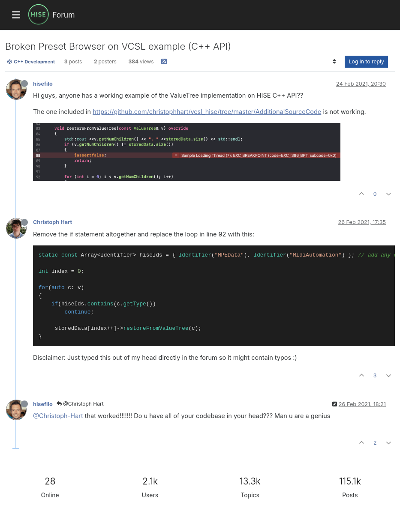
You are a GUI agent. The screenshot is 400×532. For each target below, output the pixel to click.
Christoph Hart (53, 222)
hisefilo (43, 84)
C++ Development (31, 62)
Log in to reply (366, 61)
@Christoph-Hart (58, 416)
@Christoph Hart (80, 404)
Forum (63, 15)
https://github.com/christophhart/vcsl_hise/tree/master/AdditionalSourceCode (207, 112)
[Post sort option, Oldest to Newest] (334, 62)
